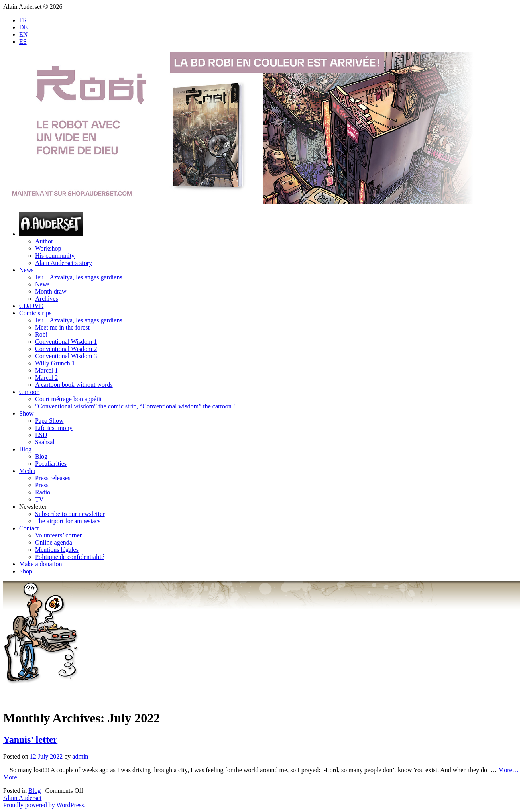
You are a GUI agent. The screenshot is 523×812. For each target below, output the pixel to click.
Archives (47, 299)
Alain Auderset (22, 798)
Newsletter (33, 507)
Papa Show (49, 421)
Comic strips (35, 313)
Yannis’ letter (30, 739)
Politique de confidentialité (70, 557)
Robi (41, 334)
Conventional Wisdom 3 (66, 356)
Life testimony (54, 428)
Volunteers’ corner (58, 535)
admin (80, 756)
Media (27, 471)
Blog (25, 449)
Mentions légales (57, 550)
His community (55, 256)
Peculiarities (51, 464)
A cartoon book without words (74, 385)
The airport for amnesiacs (68, 521)
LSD (41, 435)
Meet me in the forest (62, 327)
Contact (29, 528)
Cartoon (29, 392)
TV (39, 499)
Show (26, 413)
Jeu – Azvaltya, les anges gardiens (79, 277)
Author (44, 241)
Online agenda (54, 542)
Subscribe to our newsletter (70, 514)
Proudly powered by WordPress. (44, 805)
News (26, 270)
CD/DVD (31, 306)
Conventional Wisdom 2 (66, 349)
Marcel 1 (46, 370)
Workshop (48, 248)
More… (508, 770)
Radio (43, 492)
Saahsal (45, 442)
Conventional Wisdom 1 (66, 342)
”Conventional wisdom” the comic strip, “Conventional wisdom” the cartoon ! (135, 406)
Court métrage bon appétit (69, 399)
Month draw (51, 291)
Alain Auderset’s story (64, 263)
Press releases (53, 478)
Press (42, 485)
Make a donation (41, 564)
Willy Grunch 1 (55, 363)
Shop (26, 571)
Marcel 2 (46, 378)
